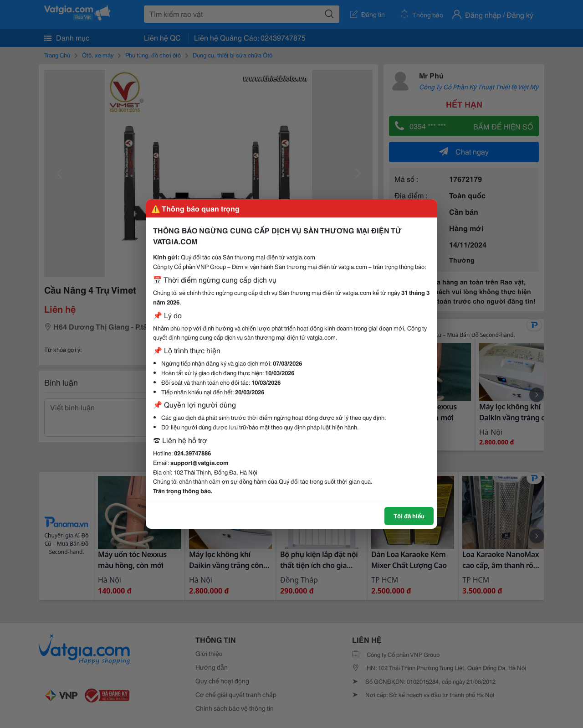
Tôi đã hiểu (409, 516)
